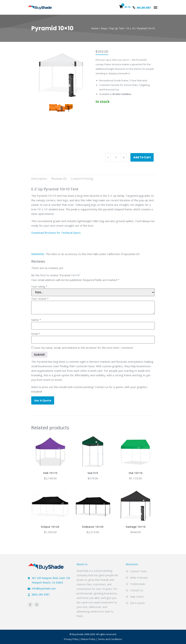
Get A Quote (137, 603)
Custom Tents (138, 571)
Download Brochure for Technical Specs (56, 233)
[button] (155, 7)
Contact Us (137, 590)
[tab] (39, 179)
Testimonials (138, 584)
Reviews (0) (59, 179)
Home (95, 28)
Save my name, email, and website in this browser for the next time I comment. (84, 348)
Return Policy (88, 639)
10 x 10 (131, 28)
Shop (104, 28)
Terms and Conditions (110, 639)
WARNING (38, 254)
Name (36, 320)
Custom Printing (82, 179)
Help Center (137, 597)
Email (36, 334)
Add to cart (142, 157)
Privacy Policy (71, 639)
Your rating (39, 286)
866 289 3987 (144, 8)
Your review (40, 299)
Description (39, 179)
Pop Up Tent (117, 28)
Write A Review (139, 578)
